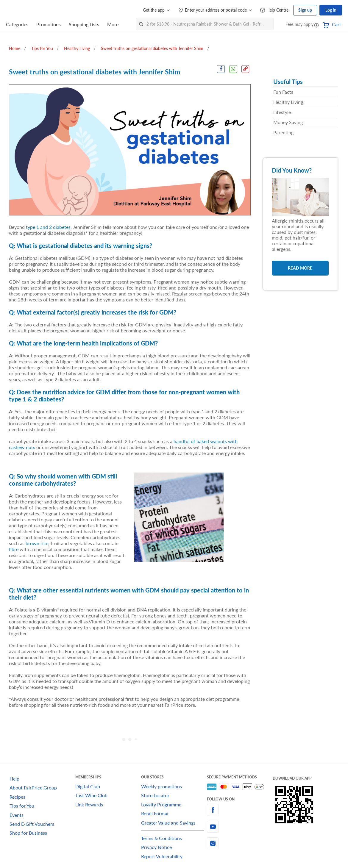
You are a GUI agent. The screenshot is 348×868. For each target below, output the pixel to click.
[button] (316, 25)
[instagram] (240, 843)
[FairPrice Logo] (23, 10)
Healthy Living (288, 102)
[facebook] (240, 810)
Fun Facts (283, 92)
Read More (300, 268)
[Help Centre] (274, 10)
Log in (331, 10)
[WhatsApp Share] (233, 69)
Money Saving (288, 122)
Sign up (305, 10)
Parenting (283, 132)
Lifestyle (282, 112)
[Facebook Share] (221, 69)
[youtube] (240, 827)
